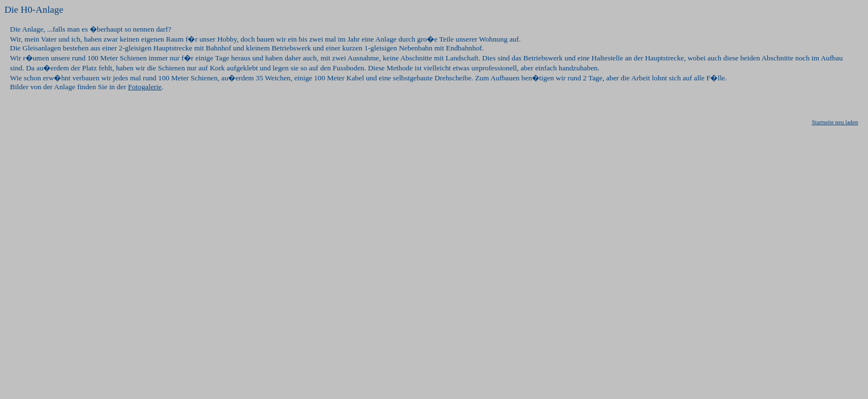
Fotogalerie (145, 87)
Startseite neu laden (835, 122)
